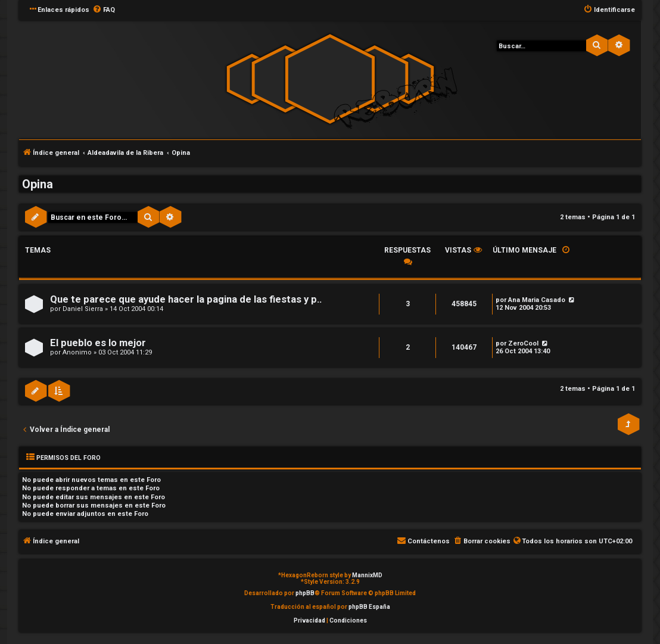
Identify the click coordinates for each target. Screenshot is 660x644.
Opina (38, 184)
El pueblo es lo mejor (98, 343)
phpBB (305, 593)
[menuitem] (104, 10)
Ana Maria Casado (537, 300)
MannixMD (367, 575)
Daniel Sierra (83, 309)
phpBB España (369, 607)
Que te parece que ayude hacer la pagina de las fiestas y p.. (186, 299)
